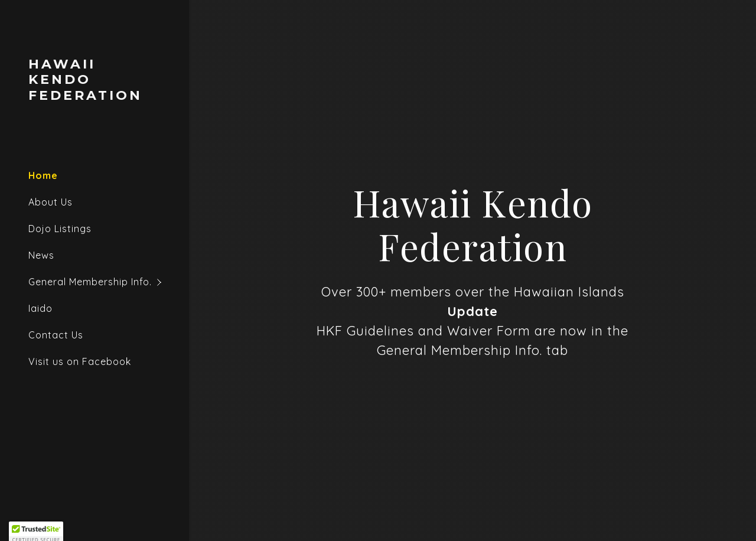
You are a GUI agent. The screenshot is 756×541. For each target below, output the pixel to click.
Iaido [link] (40, 308)
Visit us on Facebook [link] (80, 361)
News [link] (41, 255)
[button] (109, 282)
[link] (94, 96)
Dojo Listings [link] (60, 229)
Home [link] (43, 175)
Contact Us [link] (56, 335)
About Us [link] (50, 202)
